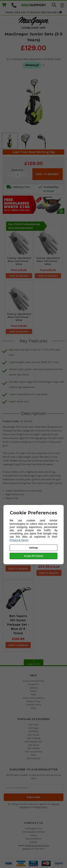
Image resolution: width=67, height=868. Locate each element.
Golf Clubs (33, 725)
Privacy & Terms (19, 540)
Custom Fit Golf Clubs (33, 681)
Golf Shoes (34, 745)
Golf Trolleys (33, 748)
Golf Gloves (34, 735)
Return (33, 691)
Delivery (34, 688)
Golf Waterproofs (33, 742)
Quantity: (18, 170)
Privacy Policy (33, 701)
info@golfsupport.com (37, 845)
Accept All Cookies (33, 556)
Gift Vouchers (33, 758)
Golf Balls (33, 731)
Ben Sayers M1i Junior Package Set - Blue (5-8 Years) (18, 625)
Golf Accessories (34, 752)
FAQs (34, 694)
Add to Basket (19, 276)
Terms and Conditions (34, 698)
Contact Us (33, 684)
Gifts (33, 755)
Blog (34, 708)
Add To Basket (18, 569)
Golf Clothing (34, 738)
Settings (34, 548)
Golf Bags (34, 728)
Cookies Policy (33, 705)
